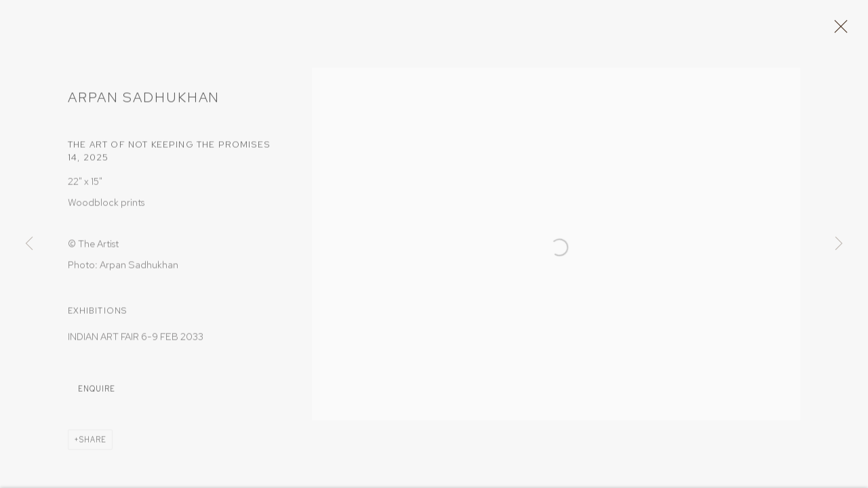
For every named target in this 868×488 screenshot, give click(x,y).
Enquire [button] (97, 393)
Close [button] (840, 30)
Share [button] (93, 444)
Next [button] (839, 244)
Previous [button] (29, 244)
